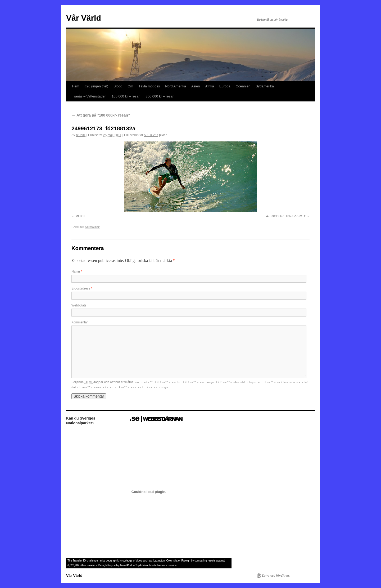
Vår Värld (84, 18)
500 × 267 (151, 135)
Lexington (159, 561)
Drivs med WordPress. (276, 576)
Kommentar (80, 322)
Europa (225, 86)
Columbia (172, 561)
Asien (196, 86)
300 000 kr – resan (160, 96)
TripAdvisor (142, 565)
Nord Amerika (176, 86)
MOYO (80, 216)
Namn (77, 271)
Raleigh (186, 561)
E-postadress (82, 288)
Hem (76, 86)
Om (130, 86)
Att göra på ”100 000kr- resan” (101, 115)
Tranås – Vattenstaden (89, 96)
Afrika (209, 86)
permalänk (92, 227)
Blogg (118, 86)
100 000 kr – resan (126, 96)
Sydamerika (265, 86)
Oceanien (243, 86)
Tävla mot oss (149, 86)
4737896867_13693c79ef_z (286, 216)
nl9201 (81, 135)
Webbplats (79, 305)
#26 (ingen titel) (96, 86)
